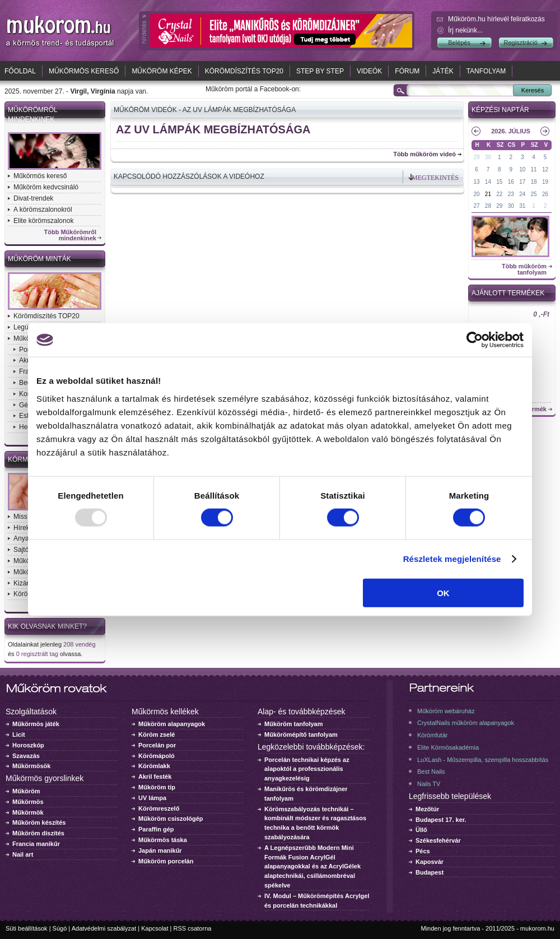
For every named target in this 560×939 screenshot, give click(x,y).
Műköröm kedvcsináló (46, 187)
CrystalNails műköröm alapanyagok (466, 723)
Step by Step (320, 71)
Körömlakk (154, 766)
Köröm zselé (157, 735)
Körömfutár (432, 735)
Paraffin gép (156, 829)
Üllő (421, 830)
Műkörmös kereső (84, 71)
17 (522, 182)
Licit (19, 735)
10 (522, 169)
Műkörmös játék (36, 724)
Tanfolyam (486, 71)
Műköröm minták (39, 259)
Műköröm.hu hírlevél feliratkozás (496, 19)
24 (522, 194)
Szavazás (26, 756)
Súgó (60, 928)
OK (443, 592)
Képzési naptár (500, 110)
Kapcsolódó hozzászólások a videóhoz (189, 176)
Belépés (459, 43)
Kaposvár (430, 862)
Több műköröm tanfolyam (524, 269)
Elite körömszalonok (43, 221)
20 (476, 194)
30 (488, 157)
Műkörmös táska (163, 840)
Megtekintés (435, 178)
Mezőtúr (427, 809)
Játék (443, 71)
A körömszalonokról (43, 210)
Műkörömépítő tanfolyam (301, 735)
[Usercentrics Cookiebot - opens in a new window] (475, 340)
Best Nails (431, 771)
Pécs (423, 851)
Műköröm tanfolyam (294, 724)
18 (534, 182)
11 (534, 169)
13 (476, 182)
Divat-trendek (33, 198)
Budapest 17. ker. (441, 820)
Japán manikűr (160, 850)
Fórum (407, 71)
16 (511, 182)
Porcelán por (157, 745)
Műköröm (26, 791)
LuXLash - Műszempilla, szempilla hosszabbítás (483, 760)
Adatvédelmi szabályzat (104, 928)
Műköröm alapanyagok (172, 724)
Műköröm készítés (39, 822)
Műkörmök (28, 812)
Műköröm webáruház (446, 711)
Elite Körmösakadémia (448, 747)
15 (499, 182)
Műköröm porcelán (166, 861)
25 (534, 194)
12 (545, 169)
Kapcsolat (155, 928)
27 (476, 206)
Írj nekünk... (465, 30)
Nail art (23, 854)
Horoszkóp (28, 745)
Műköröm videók (145, 110)
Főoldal (20, 71)
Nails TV (429, 784)
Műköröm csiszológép (171, 819)
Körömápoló (157, 756)
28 (488, 206)
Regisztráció (521, 43)
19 (545, 182)
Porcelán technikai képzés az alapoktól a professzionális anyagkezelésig (307, 769)
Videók (369, 71)
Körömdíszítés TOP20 (244, 71)
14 (488, 182)
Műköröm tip (157, 787)
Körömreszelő (159, 808)
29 (476, 157)
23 (511, 194)
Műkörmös (28, 802)
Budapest (430, 872)
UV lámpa (152, 798)
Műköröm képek (162, 71)
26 (545, 194)
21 (488, 194)
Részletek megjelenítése (452, 559)
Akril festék (155, 777)
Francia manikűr (36, 844)
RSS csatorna (193, 928)
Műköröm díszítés (38, 833)
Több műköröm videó (424, 154)
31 (522, 206)
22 (499, 194)
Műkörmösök (31, 766)
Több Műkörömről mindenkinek (71, 235)
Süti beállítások (27, 928)
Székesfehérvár (438, 840)
